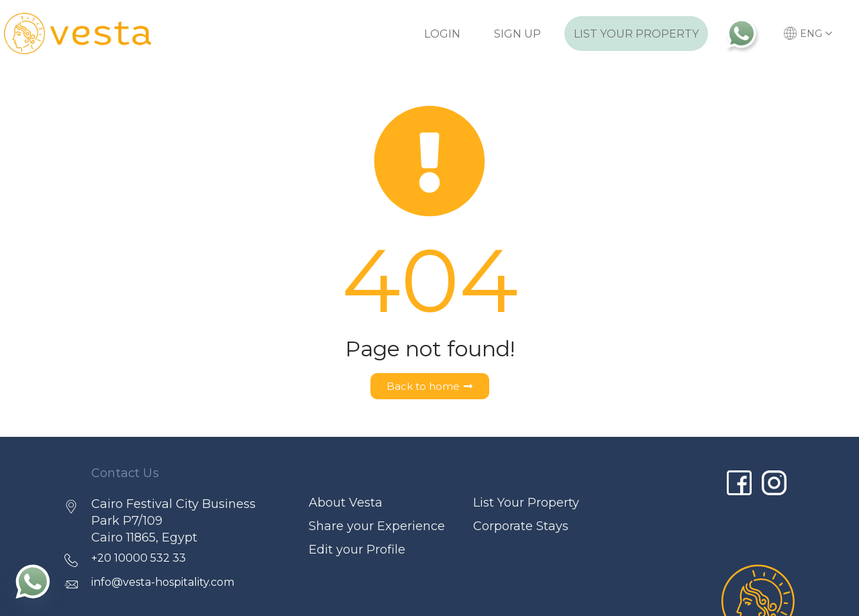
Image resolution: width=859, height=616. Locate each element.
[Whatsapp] (33, 581)
